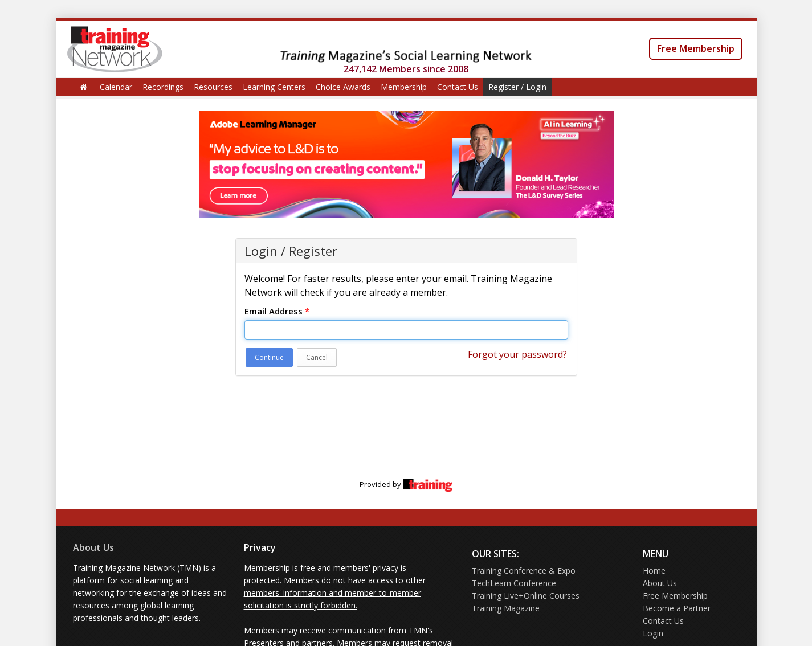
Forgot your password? (517, 354)
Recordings (163, 87)
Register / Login (517, 87)
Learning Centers (274, 87)
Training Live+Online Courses (526, 596)
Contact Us (458, 87)
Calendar (116, 87)
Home (654, 571)
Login (653, 633)
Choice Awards (343, 87)
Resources (213, 87)
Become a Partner (677, 608)
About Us (93, 547)
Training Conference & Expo (524, 571)
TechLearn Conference (514, 583)
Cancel (317, 357)
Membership (404, 87)
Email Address (277, 311)
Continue (269, 357)
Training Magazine (506, 608)
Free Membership (696, 48)
